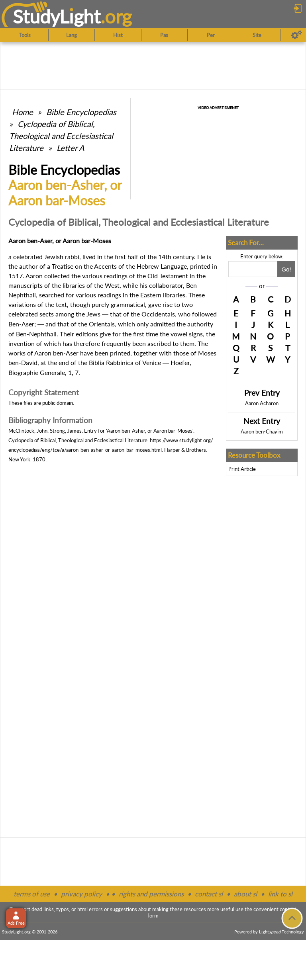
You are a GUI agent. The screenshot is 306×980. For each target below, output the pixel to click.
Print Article (242, 469)
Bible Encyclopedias (81, 112)
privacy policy (81, 894)
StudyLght (57, 16)
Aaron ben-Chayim (262, 431)
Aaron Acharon (262, 403)
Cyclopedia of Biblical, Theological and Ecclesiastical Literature (61, 136)
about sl (245, 894)
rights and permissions (151, 894)
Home (23, 112)
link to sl (280, 894)
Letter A (71, 148)
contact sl (209, 894)
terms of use (32, 894)
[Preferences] (297, 35)
